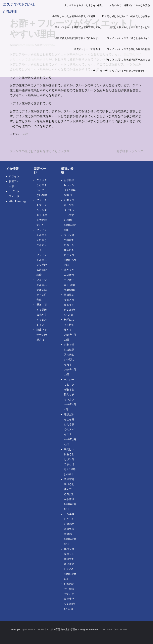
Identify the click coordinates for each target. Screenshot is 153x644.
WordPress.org (17, 201)
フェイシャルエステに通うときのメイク (128, 38)
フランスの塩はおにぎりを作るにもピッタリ (40, 151)
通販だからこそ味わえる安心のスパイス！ (69, 424)
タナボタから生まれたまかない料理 (83, 5)
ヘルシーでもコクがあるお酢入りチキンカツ (69, 389)
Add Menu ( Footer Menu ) (116, 629)
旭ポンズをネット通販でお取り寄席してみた (79, 27)
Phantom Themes (35, 629)
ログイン (14, 176)
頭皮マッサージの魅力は (87, 49)
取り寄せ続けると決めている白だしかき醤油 (126, 16)
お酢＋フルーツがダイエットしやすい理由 (69, 210)
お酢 (25, 134)
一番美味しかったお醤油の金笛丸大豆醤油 (73, 16)
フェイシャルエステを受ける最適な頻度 (128, 49)
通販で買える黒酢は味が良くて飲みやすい (77, 38)
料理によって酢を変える (69, 325)
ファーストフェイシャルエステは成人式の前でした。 (121, 71)
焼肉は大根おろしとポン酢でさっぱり (130, 27)
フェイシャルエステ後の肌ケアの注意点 (128, 60)
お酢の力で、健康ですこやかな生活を (130, 5)
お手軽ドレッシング (130, 151)
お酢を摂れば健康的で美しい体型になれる (69, 355)
